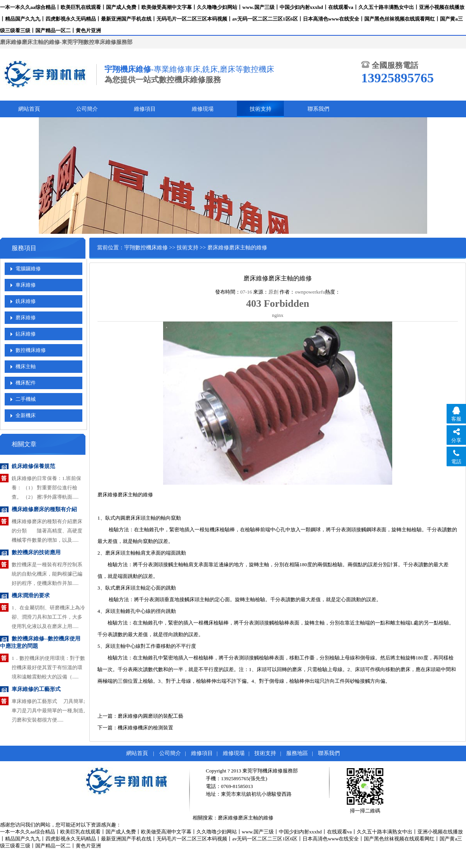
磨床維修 (26, 317)
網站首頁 (29, 109)
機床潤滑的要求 (31, 596)
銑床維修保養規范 (33, 466)
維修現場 (203, 109)
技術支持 (261, 109)
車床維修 (26, 285)
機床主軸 (26, 366)
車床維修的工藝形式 (36, 689)
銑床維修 (26, 301)
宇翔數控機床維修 (146, 248)
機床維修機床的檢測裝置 (145, 728)
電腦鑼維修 (28, 269)
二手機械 (26, 399)
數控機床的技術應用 (36, 552)
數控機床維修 (31, 350)
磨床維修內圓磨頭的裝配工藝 (150, 716)
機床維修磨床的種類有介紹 (44, 509)
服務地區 (297, 753)
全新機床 (26, 415)
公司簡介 (87, 109)
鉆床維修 (26, 334)
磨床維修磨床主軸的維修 (246, 818)
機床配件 (26, 383)
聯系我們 (318, 109)
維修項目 (145, 109)
